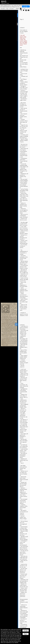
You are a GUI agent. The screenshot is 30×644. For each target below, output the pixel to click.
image (7, 9)
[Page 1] (22, 19)
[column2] (22, 325)
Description (3, 9)
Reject (26, 634)
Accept (26, 630)
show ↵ (28, 6)
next (24, 9)
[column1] (22, 28)
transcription (12, 9)
